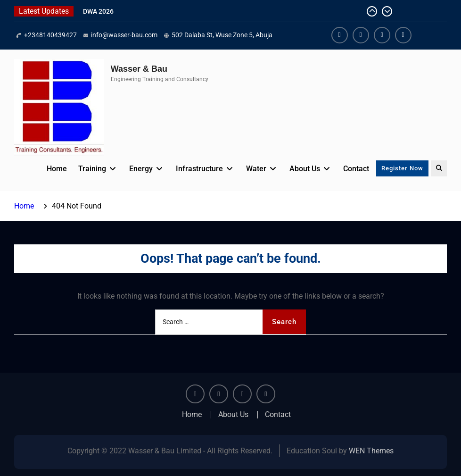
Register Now (402, 168)
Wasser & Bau (139, 69)
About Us (305, 169)
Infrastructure (199, 169)
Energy (141, 169)
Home (57, 169)
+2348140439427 (50, 35)
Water (256, 169)
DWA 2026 (98, 11)
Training (92, 169)
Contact (356, 169)
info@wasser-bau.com (124, 35)
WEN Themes (371, 451)
